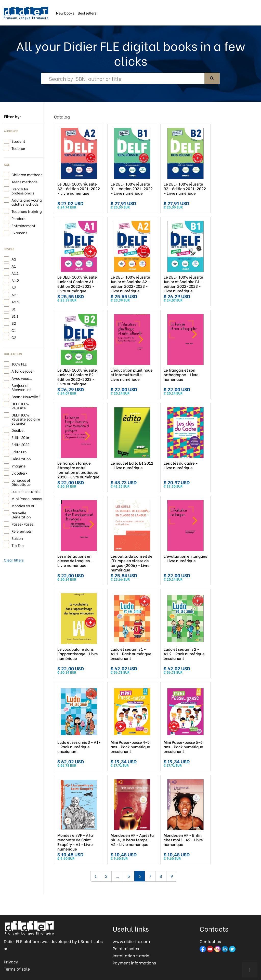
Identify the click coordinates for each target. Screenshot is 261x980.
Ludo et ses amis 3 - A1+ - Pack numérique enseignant (79, 747)
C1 (14, 330)
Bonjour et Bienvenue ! (21, 387)
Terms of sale (17, 969)
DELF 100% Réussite (20, 405)
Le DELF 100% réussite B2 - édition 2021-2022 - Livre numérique (185, 188)
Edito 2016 (20, 437)
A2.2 (15, 301)
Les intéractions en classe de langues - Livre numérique (75, 560)
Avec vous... (22, 378)
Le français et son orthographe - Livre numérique (181, 374)
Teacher (18, 148)
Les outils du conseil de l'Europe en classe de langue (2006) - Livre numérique (132, 563)
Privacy (11, 962)
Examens (19, 232)
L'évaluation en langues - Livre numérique (185, 558)
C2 (14, 337)
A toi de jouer (23, 371)
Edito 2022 (20, 444)
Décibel (18, 430)
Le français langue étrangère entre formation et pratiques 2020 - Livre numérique (78, 470)
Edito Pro (19, 451)
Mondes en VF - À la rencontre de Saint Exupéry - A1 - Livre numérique (75, 842)
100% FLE (19, 364)
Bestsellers (87, 13)
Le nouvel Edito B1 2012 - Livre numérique (132, 465)
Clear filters (14, 560)
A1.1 (15, 273)
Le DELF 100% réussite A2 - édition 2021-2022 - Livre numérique (79, 188)
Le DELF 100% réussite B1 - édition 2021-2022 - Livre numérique (132, 188)
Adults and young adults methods (27, 202)
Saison (17, 538)
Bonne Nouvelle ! (25, 396)
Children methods (27, 174)
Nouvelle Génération (21, 514)
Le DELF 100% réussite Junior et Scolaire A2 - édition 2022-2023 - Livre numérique (130, 284)
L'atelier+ (19, 473)
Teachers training (27, 211)
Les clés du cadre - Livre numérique (181, 465)
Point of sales (126, 948)
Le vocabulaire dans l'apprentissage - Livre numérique (78, 654)
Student (18, 141)
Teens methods (24, 181)
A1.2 (15, 280)
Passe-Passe (22, 524)
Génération (21, 458)
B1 (14, 309)
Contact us (210, 941)
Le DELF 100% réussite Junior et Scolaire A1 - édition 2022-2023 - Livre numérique (77, 284)
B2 (14, 323)
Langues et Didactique (21, 482)
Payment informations (134, 963)
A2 (14, 259)
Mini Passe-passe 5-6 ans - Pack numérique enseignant (183, 747)
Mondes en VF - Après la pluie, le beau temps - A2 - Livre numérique (132, 840)
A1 (14, 266)
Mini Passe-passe (27, 498)
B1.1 (15, 316)
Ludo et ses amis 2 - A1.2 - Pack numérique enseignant (184, 654)
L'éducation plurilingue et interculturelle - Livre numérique (132, 374)
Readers (18, 218)
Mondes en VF (23, 505)
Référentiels (22, 531)
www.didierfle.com (131, 941)
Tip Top (18, 545)
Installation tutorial (132, 955)
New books (65, 13)
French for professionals (23, 191)
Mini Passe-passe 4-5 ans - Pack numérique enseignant (130, 747)
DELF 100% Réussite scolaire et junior (26, 419)
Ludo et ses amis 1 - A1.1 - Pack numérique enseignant (131, 654)
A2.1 (15, 294)
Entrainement (23, 225)
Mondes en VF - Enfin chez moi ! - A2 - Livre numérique (183, 840)
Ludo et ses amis (25, 491)
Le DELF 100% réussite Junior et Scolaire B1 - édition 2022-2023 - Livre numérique (183, 284)
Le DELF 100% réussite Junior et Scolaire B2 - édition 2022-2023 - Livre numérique (77, 377)
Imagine (18, 466)
